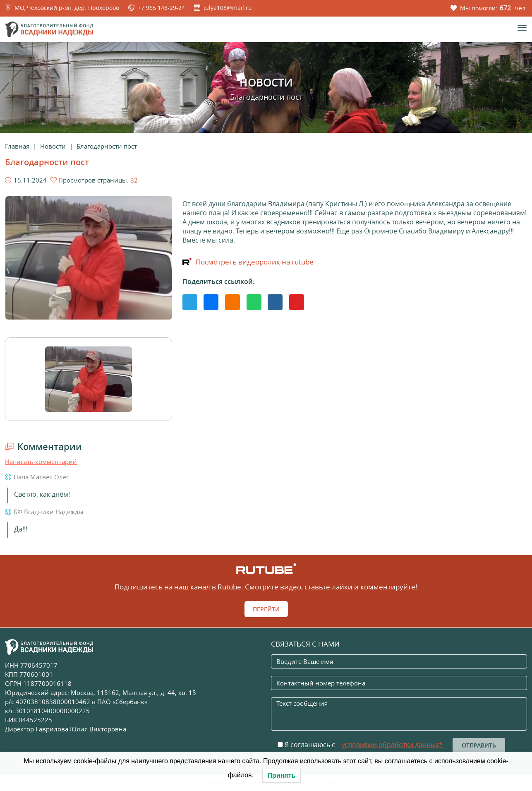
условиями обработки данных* (392, 745)
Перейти (266, 609)
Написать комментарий (41, 462)
